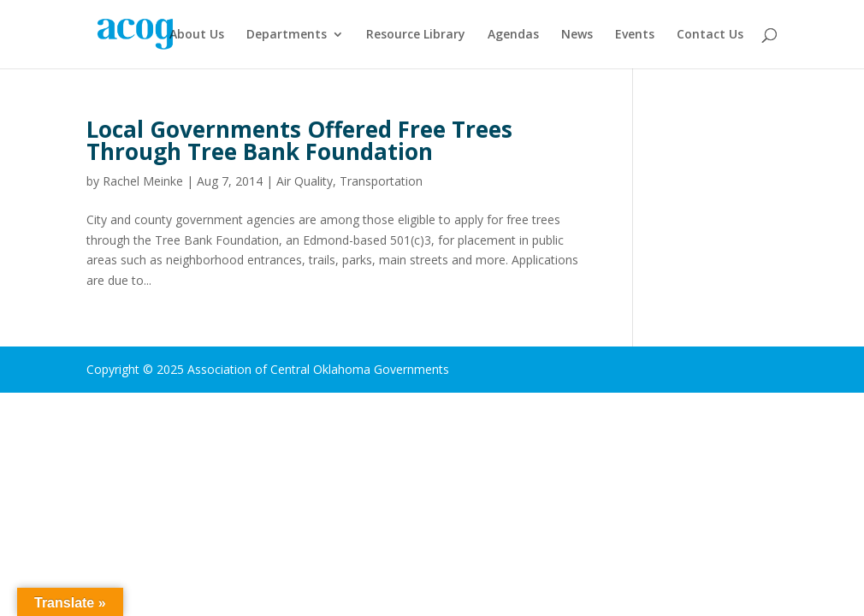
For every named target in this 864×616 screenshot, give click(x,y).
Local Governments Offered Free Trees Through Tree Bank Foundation (299, 140)
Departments (287, 35)
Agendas (513, 35)
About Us (197, 35)
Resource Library (416, 35)
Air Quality (305, 181)
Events (635, 35)
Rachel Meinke (143, 181)
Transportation (381, 181)
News (577, 35)
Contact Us (710, 35)
